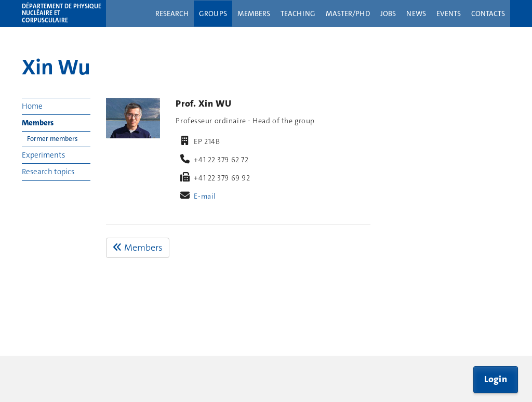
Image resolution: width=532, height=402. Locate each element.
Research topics (48, 172)
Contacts (488, 14)
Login (496, 379)
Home (32, 106)
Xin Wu (56, 67)
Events (449, 14)
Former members (52, 139)
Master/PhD (348, 14)
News (416, 14)
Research (172, 14)
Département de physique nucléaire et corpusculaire (62, 14)
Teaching (298, 14)
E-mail (205, 196)
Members (254, 14)
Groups (213, 14)
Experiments (43, 155)
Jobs (388, 14)
